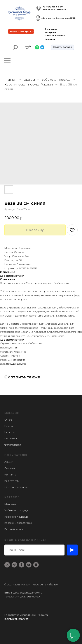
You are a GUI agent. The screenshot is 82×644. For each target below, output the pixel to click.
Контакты (50, 39)
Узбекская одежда (16, 517)
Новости (10, 432)
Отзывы (10, 468)
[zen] (36, 565)
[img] (39, 8)
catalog (29, 80)
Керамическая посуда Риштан (29, 84)
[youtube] (29, 565)
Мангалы (10, 504)
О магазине (51, 29)
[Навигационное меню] (7, 61)
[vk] (7, 565)
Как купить (51, 32)
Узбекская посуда (56, 80)
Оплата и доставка (55, 36)
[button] (63, 47)
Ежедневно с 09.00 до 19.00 (56, 9)
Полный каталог (15, 529)
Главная (10, 80)
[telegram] (14, 565)
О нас (8, 420)
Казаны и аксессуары (18, 523)
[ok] (22, 565)
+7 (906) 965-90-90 (53, 7)
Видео (9, 426)
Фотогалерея (13, 445)
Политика (11, 438)
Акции (9, 462)
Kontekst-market (16, 619)
